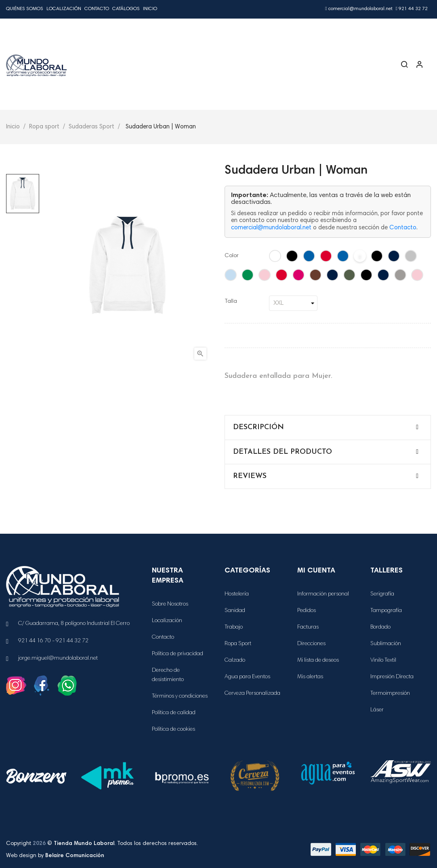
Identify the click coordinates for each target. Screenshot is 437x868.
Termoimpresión (390, 694)
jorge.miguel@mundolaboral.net (58, 658)
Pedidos (307, 611)
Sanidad (235, 611)
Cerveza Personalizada (252, 694)
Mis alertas (310, 677)
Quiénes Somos (25, 9)
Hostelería (237, 594)
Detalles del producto (283, 452)
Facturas (308, 627)
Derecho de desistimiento (168, 675)
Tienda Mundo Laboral (84, 844)
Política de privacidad (178, 654)
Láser (377, 710)
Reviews (250, 476)
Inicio (150, 9)
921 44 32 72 (412, 9)
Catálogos (126, 9)
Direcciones (311, 644)
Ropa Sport (238, 644)
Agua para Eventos (247, 677)
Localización (64, 9)
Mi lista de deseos (318, 660)
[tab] (328, 428)
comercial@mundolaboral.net (359, 9)
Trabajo (234, 627)
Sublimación (386, 644)
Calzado (235, 660)
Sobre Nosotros (170, 604)
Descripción (258, 427)
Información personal (323, 594)
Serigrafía (382, 594)
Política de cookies (173, 730)
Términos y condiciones (180, 696)
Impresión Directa (392, 677)
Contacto (97, 9)
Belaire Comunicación (75, 856)
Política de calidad (174, 713)
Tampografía (386, 611)
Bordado (380, 627)
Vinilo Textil (383, 660)
